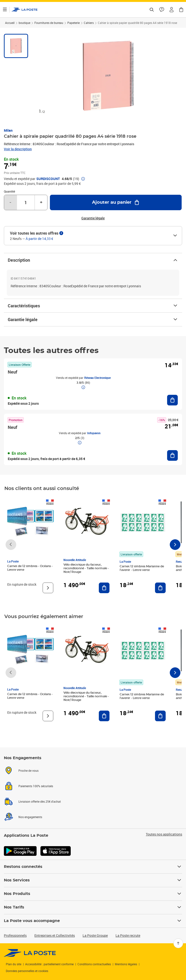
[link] (30, 953)
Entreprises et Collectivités (55, 935)
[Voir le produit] (48, 588)
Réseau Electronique (97, 378)
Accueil (10, 23)
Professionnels (15, 935)
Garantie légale (93, 319)
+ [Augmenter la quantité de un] (41, 202)
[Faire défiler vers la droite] (175, 545)
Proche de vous (28, 771)
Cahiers (89, 23)
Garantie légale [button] (93, 218)
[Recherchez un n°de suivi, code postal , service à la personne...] (152, 10)
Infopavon (94, 433)
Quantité (9, 191)
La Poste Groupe (95, 935)
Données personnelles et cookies (27, 971)
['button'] (25, 10)
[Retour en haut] (178, 943)
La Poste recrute (128, 935)
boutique (24, 23)
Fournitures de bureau (49, 23)
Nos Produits (93, 894)
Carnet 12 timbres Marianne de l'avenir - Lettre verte (142, 568)
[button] (171, 10)
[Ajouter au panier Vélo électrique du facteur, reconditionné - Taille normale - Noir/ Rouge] (104, 588)
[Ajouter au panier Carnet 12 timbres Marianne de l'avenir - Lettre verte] (160, 588)
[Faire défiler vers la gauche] (11, 545)
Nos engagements (30, 817)
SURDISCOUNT (48, 179)
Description (93, 260)
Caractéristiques (93, 306)
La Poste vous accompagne (93, 921)
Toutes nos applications (164, 834)
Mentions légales (126, 964)
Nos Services (93, 880)
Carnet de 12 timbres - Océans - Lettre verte (30, 568)
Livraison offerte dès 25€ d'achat (40, 801)
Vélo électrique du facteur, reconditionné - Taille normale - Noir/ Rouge (86, 568)
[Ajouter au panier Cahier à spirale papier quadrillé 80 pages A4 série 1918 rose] (116, 202)
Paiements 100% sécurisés (36, 786)
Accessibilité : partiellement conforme (49, 964)
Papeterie (74, 23)
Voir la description (18, 149)
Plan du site (14, 964)
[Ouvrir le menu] (5, 10)
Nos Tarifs (93, 907)
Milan (8, 130)
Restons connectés (93, 867)
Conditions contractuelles (94, 964)
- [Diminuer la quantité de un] (10, 202)
